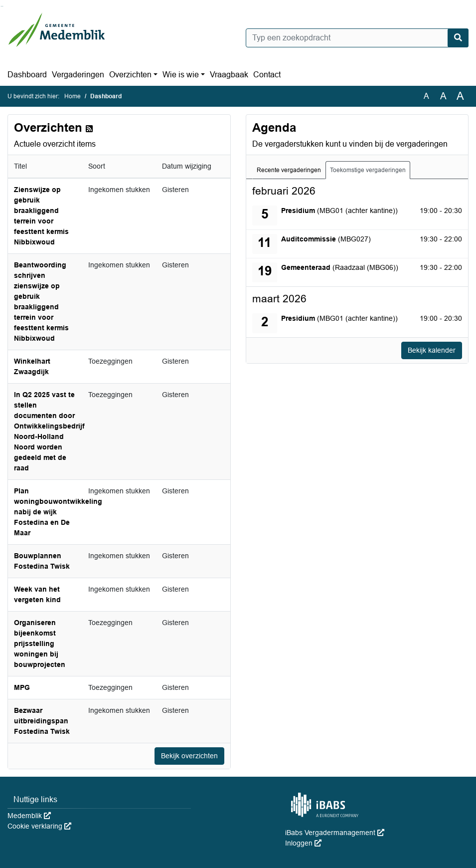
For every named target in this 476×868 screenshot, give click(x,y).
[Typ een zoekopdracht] (357, 38)
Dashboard (27, 75)
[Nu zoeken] (458, 38)
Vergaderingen (78, 75)
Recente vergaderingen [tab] (289, 170)
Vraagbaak (229, 75)
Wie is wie (181, 75)
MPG (22, 687)
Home (73, 96)
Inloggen (303, 843)
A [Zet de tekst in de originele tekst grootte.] (426, 96)
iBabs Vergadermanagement (335, 833)
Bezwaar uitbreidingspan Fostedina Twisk (42, 721)
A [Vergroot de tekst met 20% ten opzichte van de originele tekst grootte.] (443, 96)
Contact (267, 75)
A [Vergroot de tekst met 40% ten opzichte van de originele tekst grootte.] (460, 96)
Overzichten (130, 75)
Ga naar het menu (3, 6)
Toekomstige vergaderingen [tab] (368, 170)
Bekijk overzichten (189, 756)
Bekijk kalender (432, 350)
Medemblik (29, 816)
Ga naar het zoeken (1, 6)
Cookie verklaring (39, 826)
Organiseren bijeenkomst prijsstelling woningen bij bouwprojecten (40, 644)
